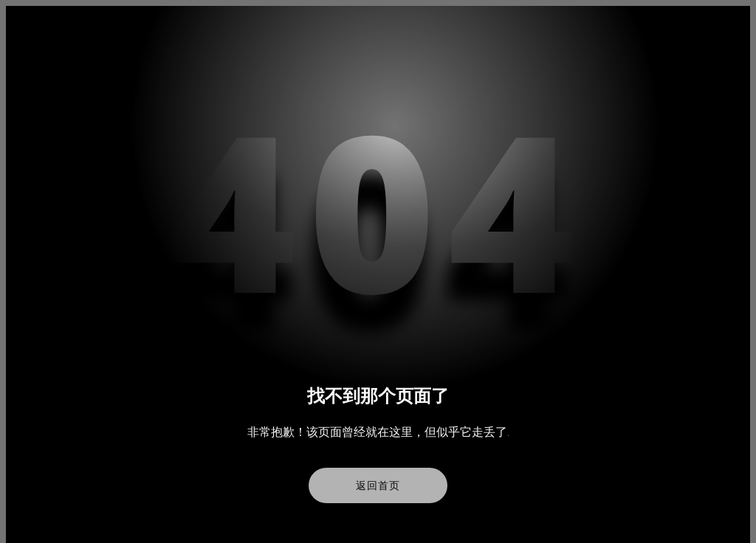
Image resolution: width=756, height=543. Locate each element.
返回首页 (378, 485)
